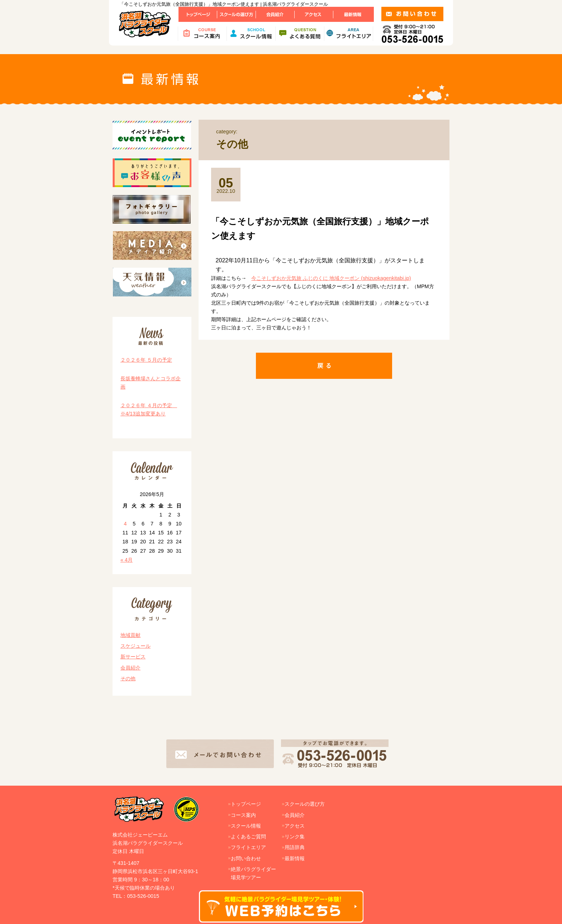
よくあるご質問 (248, 837)
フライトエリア (248, 847)
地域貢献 (130, 635)
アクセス (295, 826)
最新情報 (295, 858)
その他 (128, 678)
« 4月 (127, 560)
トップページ (246, 804)
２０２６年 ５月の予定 (146, 360)
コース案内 (243, 815)
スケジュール (135, 646)
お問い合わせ (246, 858)
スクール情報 (246, 826)
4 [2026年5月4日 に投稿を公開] (125, 524)
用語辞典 (295, 847)
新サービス (133, 657)
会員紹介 (130, 668)
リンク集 (295, 837)
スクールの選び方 (305, 804)
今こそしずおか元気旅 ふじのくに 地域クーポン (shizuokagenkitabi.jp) (331, 278)
